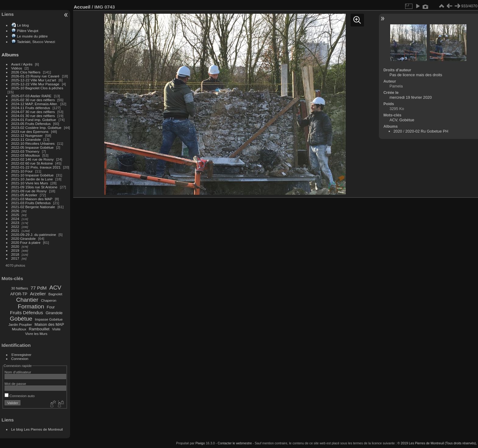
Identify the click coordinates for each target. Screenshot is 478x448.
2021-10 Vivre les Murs (30, 183)
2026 (15, 211)
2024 (15, 219)
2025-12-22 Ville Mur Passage (35, 84)
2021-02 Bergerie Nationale (33, 207)
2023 (15, 223)
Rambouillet (39, 329)
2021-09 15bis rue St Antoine (34, 187)
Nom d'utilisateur (18, 372)
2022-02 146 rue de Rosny (32, 159)
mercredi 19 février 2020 (411, 97)
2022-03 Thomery (25, 151)
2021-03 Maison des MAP (32, 199)
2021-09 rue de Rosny (29, 191)
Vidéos (17, 68)
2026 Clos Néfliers (26, 72)
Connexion (20, 359)
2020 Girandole (23, 238)
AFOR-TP (19, 294)
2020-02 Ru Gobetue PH (427, 131)
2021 (15, 231)
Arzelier (38, 294)
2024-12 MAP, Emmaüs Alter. (35, 104)
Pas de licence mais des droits (416, 75)
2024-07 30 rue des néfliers (33, 112)
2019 (15, 250)
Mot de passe (15, 384)
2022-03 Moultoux (26, 155)
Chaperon (49, 300)
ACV (55, 288)
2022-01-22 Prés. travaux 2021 (36, 167)
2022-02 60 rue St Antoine (32, 163)
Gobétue (21, 319)
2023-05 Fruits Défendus (31, 124)
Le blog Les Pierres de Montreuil (37, 429)
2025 (15, 215)
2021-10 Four (22, 171)
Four (51, 307)
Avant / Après (22, 64)
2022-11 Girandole (26, 139)
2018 (15, 254)
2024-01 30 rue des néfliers (34, 116)
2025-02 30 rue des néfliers (33, 100)
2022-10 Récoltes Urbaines (33, 143)
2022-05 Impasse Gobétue (32, 147)
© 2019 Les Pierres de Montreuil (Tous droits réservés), (437, 443)
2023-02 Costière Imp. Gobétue (36, 128)
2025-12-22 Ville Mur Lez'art (34, 80)
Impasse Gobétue (49, 319)
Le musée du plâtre (32, 36)
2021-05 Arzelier (24, 195)
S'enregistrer (21, 355)
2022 (15, 227)
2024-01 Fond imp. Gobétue (34, 120)
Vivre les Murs (36, 334)
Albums (10, 55)
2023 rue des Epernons (30, 132)
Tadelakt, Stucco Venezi (36, 42)
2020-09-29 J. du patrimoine (34, 235)
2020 (15, 246)
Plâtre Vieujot (28, 31)
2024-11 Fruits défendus (31, 108)
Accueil (82, 7)
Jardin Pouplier (20, 325)
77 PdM (39, 288)
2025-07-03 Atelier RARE (31, 96)
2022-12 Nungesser (27, 135)
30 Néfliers (20, 288)
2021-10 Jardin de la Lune (32, 179)
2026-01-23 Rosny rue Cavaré (35, 76)
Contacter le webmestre (235, 443)
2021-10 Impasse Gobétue (32, 175)
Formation (31, 306)
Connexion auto (20, 396)
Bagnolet (55, 294)
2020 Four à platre (26, 242)
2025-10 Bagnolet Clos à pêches (37, 88)
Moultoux (19, 329)
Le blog (23, 25)
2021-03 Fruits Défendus (31, 203)
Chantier (27, 300)
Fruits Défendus (27, 313)
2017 (15, 258)
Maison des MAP (49, 324)
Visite (56, 329)
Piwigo (200, 443)
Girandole (54, 313)
